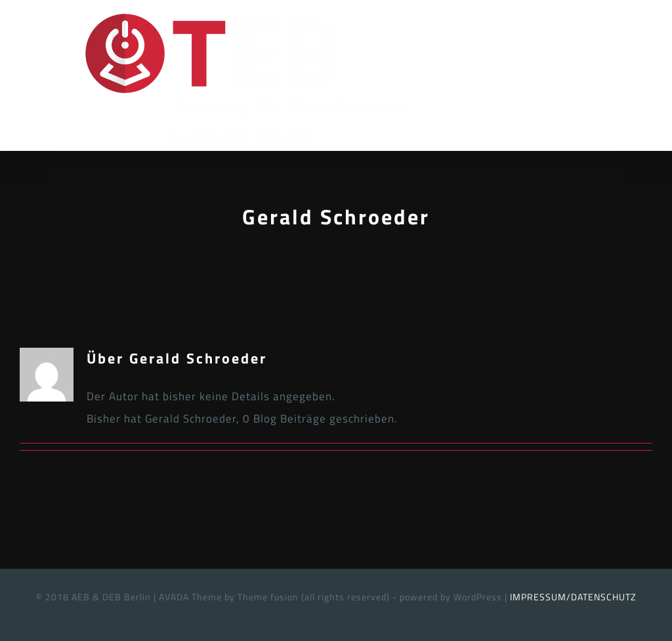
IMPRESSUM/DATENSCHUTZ (573, 597)
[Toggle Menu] (642, 77)
